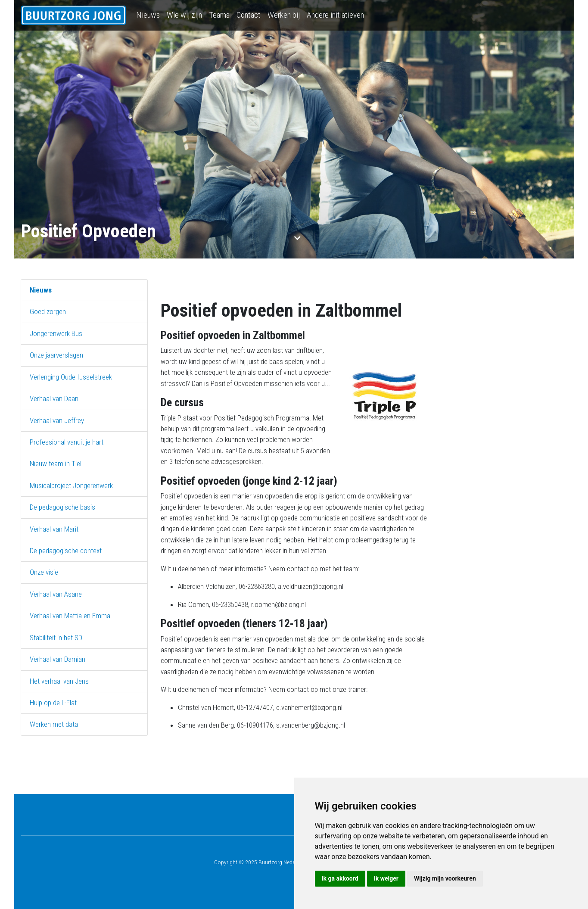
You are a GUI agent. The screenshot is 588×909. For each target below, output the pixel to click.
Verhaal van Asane (56, 594)
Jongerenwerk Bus (56, 333)
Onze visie (44, 572)
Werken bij (284, 15)
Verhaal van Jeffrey (57, 420)
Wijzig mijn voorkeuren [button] (445, 878)
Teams (219, 15)
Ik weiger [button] (386, 878)
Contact (249, 15)
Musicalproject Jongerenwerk (71, 486)
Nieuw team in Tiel (56, 464)
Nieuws (148, 15)
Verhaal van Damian (58, 659)
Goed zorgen (48, 311)
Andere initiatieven (335, 15)
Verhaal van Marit (54, 529)
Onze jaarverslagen (56, 355)
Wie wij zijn (184, 15)
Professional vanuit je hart (67, 442)
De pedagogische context (66, 551)
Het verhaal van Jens (59, 681)
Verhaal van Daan (54, 398)
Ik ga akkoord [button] (340, 878)
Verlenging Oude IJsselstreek (71, 377)
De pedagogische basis (62, 507)
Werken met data (54, 724)
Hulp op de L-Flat (53, 703)
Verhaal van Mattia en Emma (70, 616)
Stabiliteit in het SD (56, 638)
